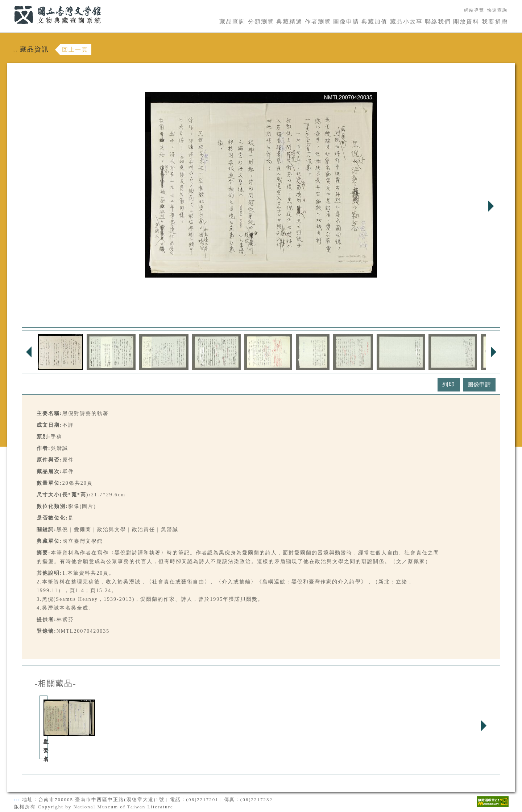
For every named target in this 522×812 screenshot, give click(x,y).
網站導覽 (474, 10)
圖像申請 (346, 22)
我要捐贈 (495, 22)
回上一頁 (75, 50)
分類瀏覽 (261, 22)
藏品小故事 (406, 22)
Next (491, 206)
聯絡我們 (438, 22)
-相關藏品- (56, 684)
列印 (449, 384)
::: (10, 4)
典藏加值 (374, 22)
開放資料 (466, 22)
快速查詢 (497, 10)
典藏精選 (289, 22)
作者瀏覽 (318, 22)
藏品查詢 (232, 22)
